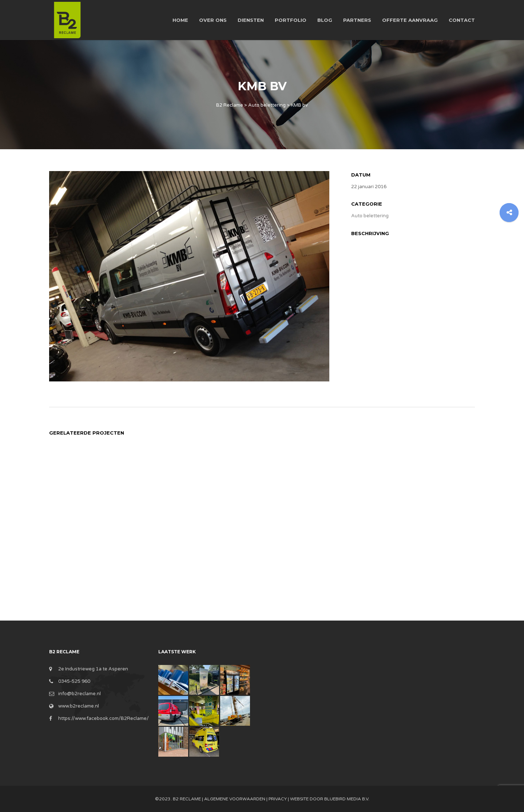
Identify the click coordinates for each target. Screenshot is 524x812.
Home (180, 20)
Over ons (213, 20)
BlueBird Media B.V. (347, 799)
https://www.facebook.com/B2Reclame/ (104, 718)
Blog (325, 20)
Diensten (251, 20)
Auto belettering (370, 216)
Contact (462, 20)
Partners (357, 20)
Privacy (278, 799)
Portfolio (291, 20)
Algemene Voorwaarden (235, 799)
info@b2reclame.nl (80, 694)
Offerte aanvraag (410, 20)
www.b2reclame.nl (79, 706)
